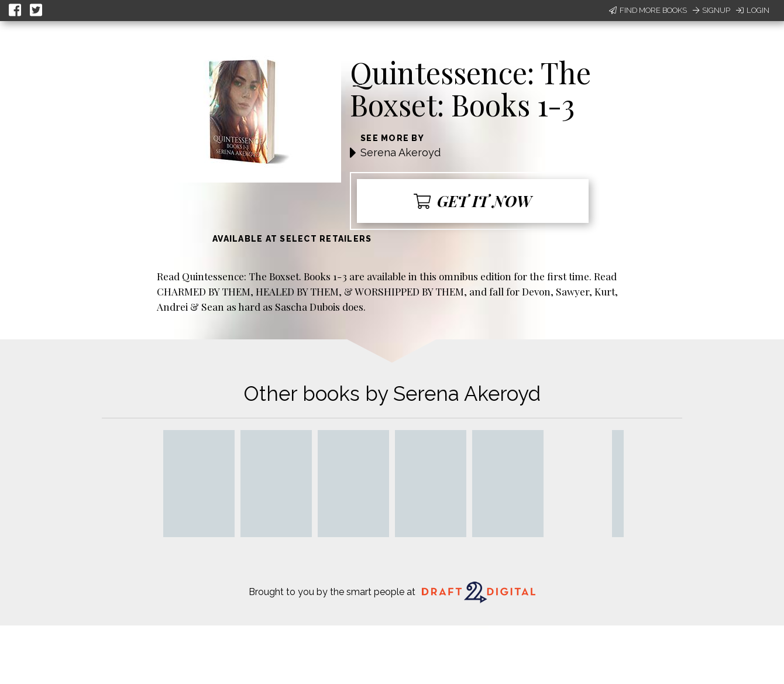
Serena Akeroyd (400, 152)
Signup (711, 10)
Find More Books (648, 10)
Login (753, 10)
